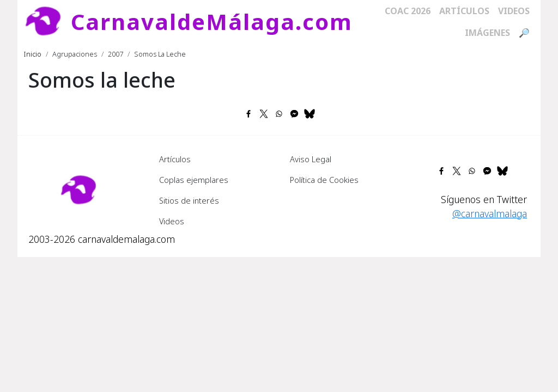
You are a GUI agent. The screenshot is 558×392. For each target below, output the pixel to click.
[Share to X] (264, 114)
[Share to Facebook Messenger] (294, 114)
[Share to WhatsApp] (279, 114)
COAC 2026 (408, 11)
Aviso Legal (311, 159)
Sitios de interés (189, 200)
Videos (514, 11)
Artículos (464, 11)
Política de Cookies (324, 180)
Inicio (33, 54)
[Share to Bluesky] (310, 114)
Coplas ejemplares (194, 180)
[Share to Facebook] (248, 114)
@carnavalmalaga (490, 213)
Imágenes (487, 33)
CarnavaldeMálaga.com (212, 22)
